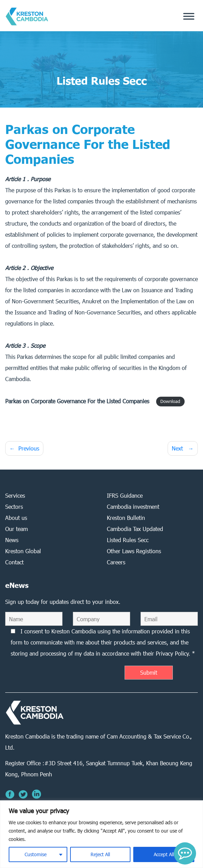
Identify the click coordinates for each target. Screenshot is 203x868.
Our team (16, 529)
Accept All (164, 854)
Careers (116, 562)
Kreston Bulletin (126, 518)
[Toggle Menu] (189, 16)
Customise (36, 854)
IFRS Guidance (125, 495)
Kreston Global (23, 551)
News (12, 540)
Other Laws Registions (134, 551)
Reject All (100, 854)
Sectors (14, 507)
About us (16, 518)
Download (170, 402)
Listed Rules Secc (128, 540)
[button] (185, 853)
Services (15, 495)
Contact (14, 562)
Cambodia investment (133, 507)
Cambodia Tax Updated (135, 529)
